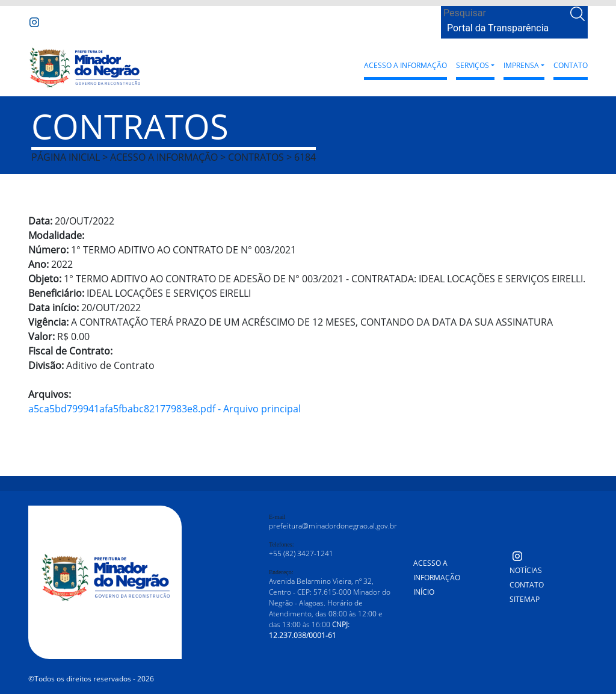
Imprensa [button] (521, 65)
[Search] (504, 13)
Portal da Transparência (498, 28)
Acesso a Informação (405, 65)
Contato (571, 65)
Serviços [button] (473, 65)
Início (424, 592)
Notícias (526, 570)
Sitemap (525, 599)
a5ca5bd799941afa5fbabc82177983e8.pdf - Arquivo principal (165, 409)
